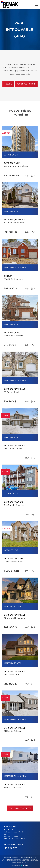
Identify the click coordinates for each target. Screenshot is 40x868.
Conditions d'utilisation (30, 861)
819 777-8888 (13, 836)
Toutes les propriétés (20, 808)
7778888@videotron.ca (19, 838)
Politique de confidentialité (11, 861)
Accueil (8, 84)
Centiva (24, 865)
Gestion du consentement (20, 862)
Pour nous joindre (26, 84)
